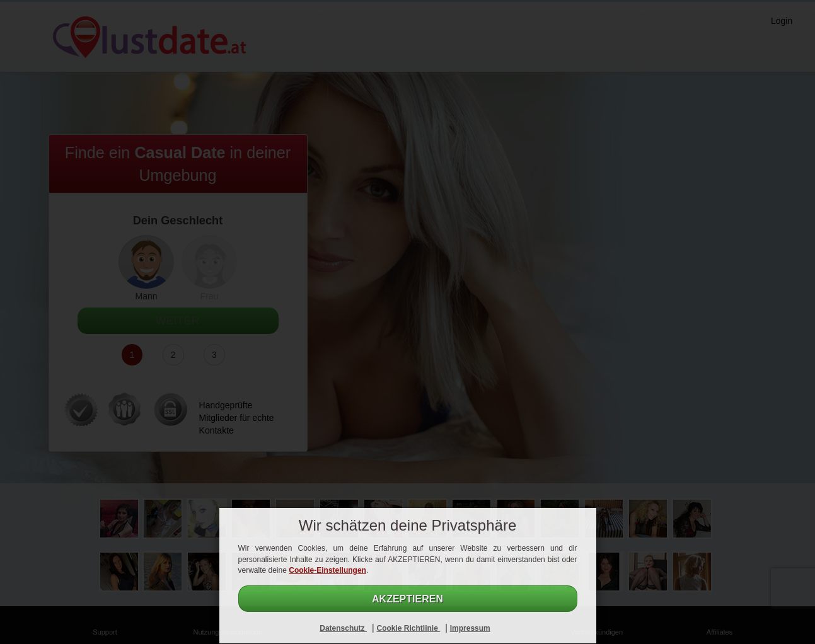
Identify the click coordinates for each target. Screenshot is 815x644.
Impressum (470, 628)
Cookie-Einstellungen (327, 570)
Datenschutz (343, 628)
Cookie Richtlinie (408, 628)
